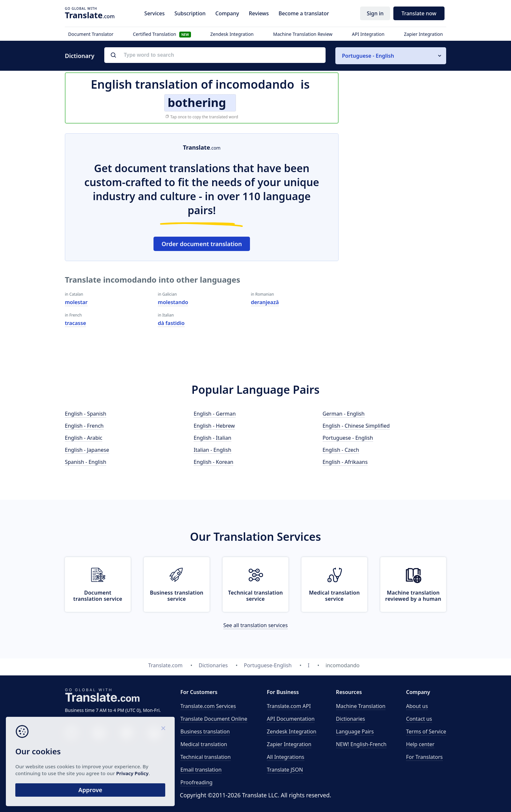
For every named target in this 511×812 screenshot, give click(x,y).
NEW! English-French (361, 744)
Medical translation (204, 744)
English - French (84, 426)
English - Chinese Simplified (356, 426)
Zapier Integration (423, 34)
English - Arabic (84, 438)
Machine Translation (361, 706)
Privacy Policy (63, 772)
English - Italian (212, 438)
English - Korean (213, 462)
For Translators (424, 757)
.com (90, 15)
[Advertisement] (397, 231)
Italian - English (212, 450)
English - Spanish (86, 414)
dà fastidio (171, 323)
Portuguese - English (348, 438)
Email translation (201, 770)
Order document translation (202, 244)
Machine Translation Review (303, 34)
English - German (215, 414)
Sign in (375, 13)
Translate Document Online (214, 719)
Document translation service (98, 596)
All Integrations (286, 757)
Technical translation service (255, 596)
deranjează (265, 302)
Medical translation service (334, 596)
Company (227, 13)
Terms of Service (426, 731)
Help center (420, 744)
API (289, 706)
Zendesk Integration (232, 34)
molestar (76, 302)
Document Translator (91, 34)
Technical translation (205, 757)
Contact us (419, 719)
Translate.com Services (208, 706)
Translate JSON (285, 770)
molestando (173, 302)
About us (417, 706)
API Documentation (291, 719)
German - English (344, 414)
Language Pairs (355, 731)
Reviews (259, 13)
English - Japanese (87, 450)
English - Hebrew (214, 426)
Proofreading (196, 782)
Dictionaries (350, 719)
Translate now (419, 13)
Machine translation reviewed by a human (413, 596)
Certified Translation (162, 34)
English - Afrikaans (345, 462)
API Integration (368, 34)
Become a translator (304, 13)
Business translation (205, 731)
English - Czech (341, 450)
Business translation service (177, 596)
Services (154, 13)
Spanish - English (86, 462)
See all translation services (255, 625)
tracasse (75, 323)
